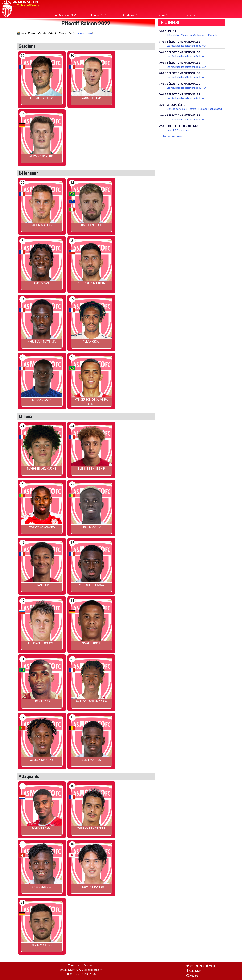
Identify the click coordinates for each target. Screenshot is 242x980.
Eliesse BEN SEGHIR (91, 468)
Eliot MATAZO (91, 760)
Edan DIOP (42, 585)
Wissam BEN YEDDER (91, 828)
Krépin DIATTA (91, 527)
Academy (130, 15)
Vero (210, 966)
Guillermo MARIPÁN (91, 283)
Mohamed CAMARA (42, 527)
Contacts (189, 15)
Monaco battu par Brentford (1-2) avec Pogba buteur (194, 109)
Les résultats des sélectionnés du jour (186, 46)
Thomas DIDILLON (42, 98)
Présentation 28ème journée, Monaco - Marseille (192, 35)
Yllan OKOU (91, 341)
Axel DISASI (42, 283)
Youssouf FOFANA (91, 585)
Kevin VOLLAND (42, 945)
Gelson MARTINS (42, 760)
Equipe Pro (99, 15)
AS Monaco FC (65, 15)
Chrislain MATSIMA (42, 341)
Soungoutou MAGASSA (91, 701)
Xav (200, 966)
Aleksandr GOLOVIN (42, 643)
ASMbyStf (194, 971)
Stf (190, 966)
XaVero (192, 976)
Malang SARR (42, 400)
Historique (160, 15)
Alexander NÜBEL (42, 156)
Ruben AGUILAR (42, 225)
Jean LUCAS (42, 701)
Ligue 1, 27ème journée (179, 130)
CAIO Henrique (91, 225)
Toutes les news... (173, 136)
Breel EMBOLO (42, 887)
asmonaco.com (83, 33)
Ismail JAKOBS (91, 643)
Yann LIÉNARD (91, 98)
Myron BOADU (42, 828)
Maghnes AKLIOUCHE (42, 468)
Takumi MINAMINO (91, 887)
